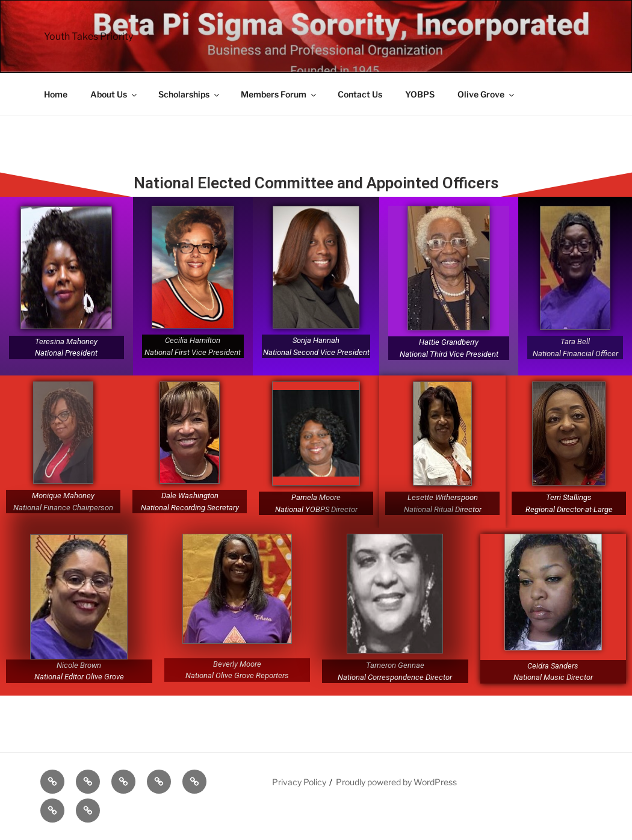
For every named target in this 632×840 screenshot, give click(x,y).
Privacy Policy (299, 782)
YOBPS (420, 94)
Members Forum (279, 94)
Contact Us (360, 94)
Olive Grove (487, 94)
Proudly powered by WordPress (396, 782)
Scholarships (190, 94)
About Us (114, 94)
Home (56, 94)
